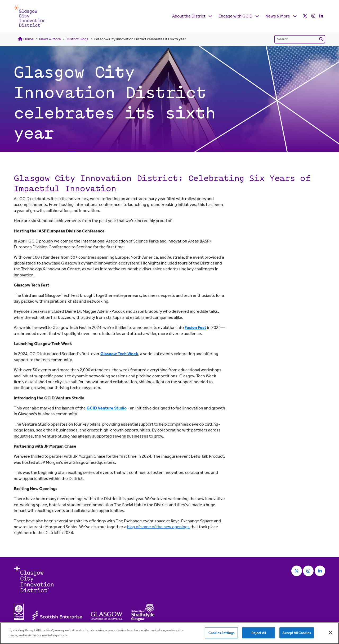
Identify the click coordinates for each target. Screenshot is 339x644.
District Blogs (78, 39)
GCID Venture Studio (107, 408)
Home (26, 39)
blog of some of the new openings (158, 527)
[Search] (300, 39)
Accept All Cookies (296, 633)
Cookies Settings (221, 633)
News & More (278, 16)
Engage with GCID (235, 16)
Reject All (259, 633)
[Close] (331, 633)
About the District (189, 16)
